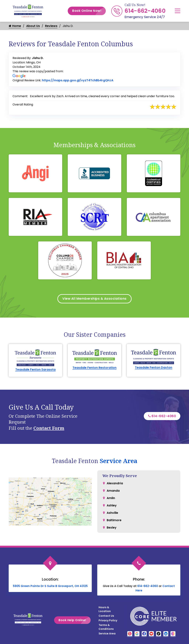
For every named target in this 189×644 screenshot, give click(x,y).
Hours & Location (105, 610)
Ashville (112, 513)
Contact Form (49, 429)
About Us (33, 26)
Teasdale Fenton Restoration (94, 368)
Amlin (111, 499)
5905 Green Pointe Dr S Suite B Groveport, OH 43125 (50, 587)
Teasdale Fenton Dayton (154, 368)
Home (15, 26)
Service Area (118, 461)
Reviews (51, 26)
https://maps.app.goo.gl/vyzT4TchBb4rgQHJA (78, 80)
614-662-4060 (145, 11)
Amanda (113, 491)
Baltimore (114, 521)
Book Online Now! (89, 11)
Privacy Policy (108, 621)
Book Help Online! (78, 621)
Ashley (112, 506)
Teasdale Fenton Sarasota (35, 370)
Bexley (112, 528)
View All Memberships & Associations (95, 299)
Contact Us (106, 616)
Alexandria (115, 484)
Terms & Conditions (106, 627)
